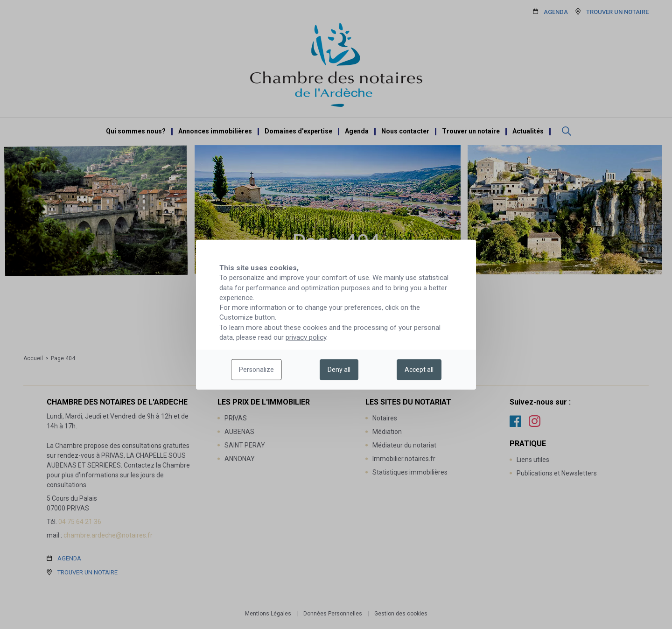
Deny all (339, 370)
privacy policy (306, 337)
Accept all (419, 370)
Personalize (256, 370)
